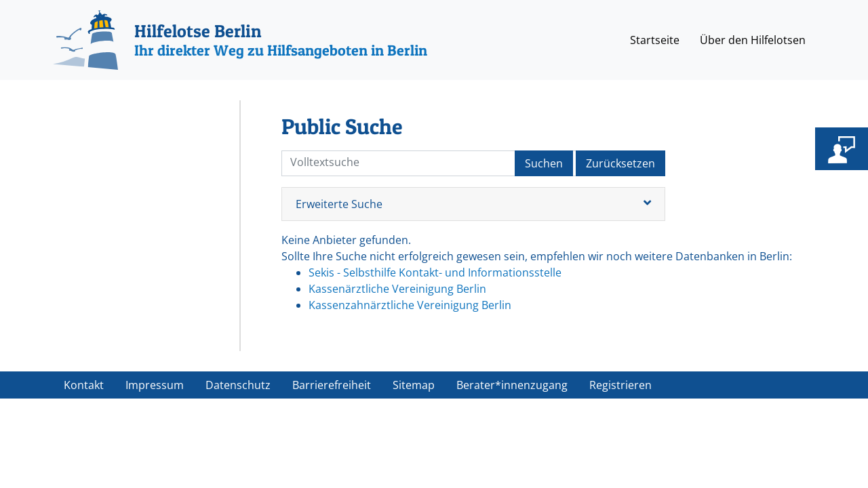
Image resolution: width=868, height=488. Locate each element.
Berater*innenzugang (512, 385)
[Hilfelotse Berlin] (240, 40)
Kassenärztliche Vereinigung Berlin (397, 289)
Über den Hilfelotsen (753, 40)
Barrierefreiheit (332, 385)
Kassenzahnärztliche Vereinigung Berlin (410, 305)
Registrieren (620, 385)
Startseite (655, 40)
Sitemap (414, 385)
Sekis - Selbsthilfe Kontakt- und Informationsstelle (435, 272)
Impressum (155, 385)
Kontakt (84, 385)
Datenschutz (238, 385)
